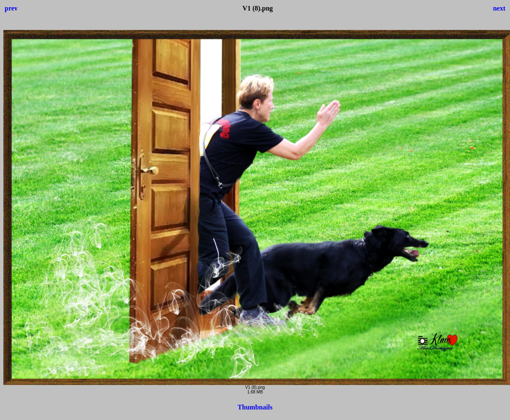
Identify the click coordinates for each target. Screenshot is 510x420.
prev (11, 8)
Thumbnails (255, 407)
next (499, 8)
